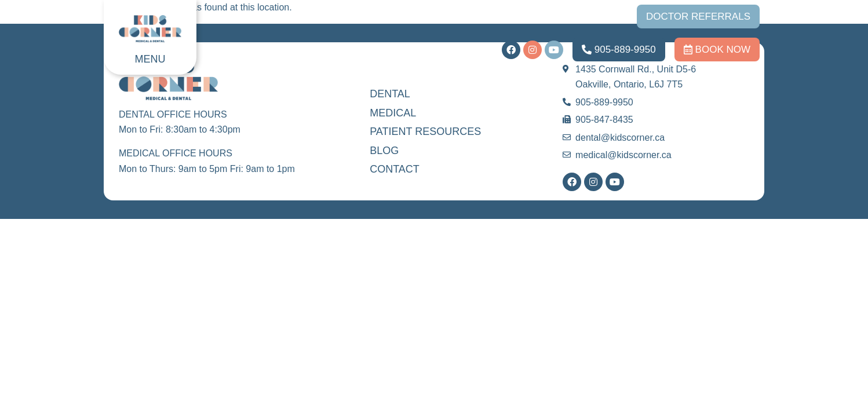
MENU (150, 59)
